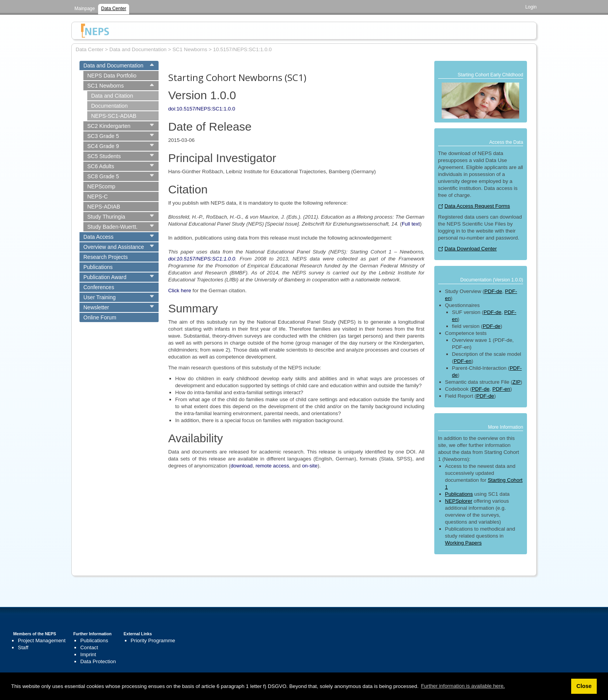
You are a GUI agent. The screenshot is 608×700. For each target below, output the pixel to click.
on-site (310, 466)
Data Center (114, 9)
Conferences (99, 287)
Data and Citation (112, 96)
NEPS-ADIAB (104, 207)
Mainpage (85, 9)
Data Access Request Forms (477, 206)
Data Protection (98, 661)
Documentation (109, 106)
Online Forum (100, 317)
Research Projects (105, 257)
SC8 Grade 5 (103, 176)
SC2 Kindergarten (109, 126)
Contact (89, 647)
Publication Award (105, 277)
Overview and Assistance (114, 247)
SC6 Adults (101, 166)
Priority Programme (153, 641)
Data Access (98, 237)
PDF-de (493, 291)
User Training (99, 297)
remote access (272, 466)
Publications (98, 267)
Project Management (42, 641)
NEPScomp (101, 186)
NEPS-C (98, 197)
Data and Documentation (113, 66)
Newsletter (96, 307)
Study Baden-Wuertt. (112, 227)
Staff (23, 647)
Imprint (88, 654)
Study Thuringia (106, 217)
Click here (180, 291)
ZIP (517, 382)
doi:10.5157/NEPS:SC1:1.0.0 (202, 109)
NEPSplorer (459, 501)
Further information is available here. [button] (463, 686)
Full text (411, 224)
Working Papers (464, 543)
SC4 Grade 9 (103, 146)
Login (531, 7)
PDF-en (463, 361)
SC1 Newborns (105, 86)
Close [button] (584, 686)
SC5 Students (104, 156)
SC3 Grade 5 (103, 136)
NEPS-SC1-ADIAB (114, 116)
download (241, 466)
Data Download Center (471, 249)
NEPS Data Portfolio (112, 76)
